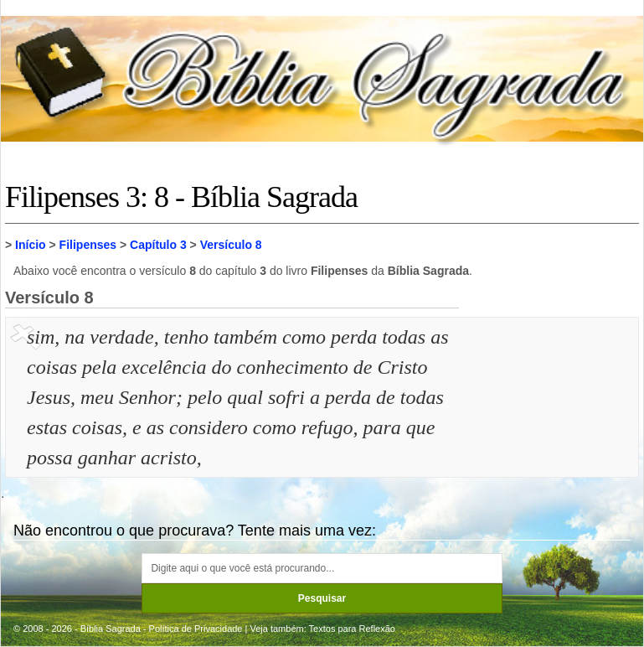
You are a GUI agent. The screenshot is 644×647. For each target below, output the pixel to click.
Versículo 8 (231, 245)
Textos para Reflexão (352, 629)
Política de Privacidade (196, 629)
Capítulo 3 (158, 245)
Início (31, 245)
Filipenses (88, 245)
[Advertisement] (551, 406)
